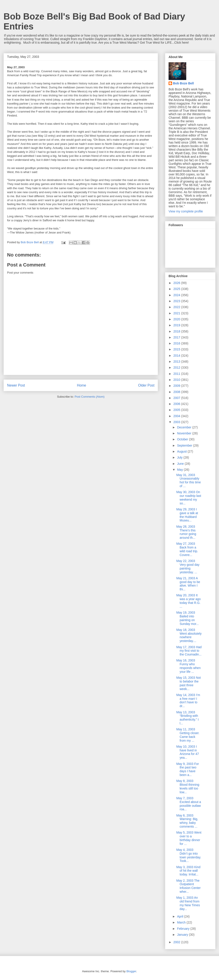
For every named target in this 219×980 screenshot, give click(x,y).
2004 (177, 416)
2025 (177, 289)
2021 (177, 313)
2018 (177, 331)
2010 (177, 380)
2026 (177, 283)
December (184, 427)
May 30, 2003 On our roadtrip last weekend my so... (189, 498)
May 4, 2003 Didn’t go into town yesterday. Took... (189, 855)
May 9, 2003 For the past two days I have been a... (188, 769)
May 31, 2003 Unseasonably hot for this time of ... (189, 480)
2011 (177, 374)
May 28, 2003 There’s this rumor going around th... (186, 532)
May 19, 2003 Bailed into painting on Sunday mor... (187, 618)
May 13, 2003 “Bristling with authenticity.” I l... (187, 718)
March (182, 922)
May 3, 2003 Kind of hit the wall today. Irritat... (188, 871)
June (181, 464)
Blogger (131, 971)
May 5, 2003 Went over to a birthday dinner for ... (189, 838)
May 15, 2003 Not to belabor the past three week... (189, 683)
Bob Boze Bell (183, 83)
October (183, 439)
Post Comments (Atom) (89, 397)
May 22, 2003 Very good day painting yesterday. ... (188, 566)
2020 (177, 319)
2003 (177, 422)
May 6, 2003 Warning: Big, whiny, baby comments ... (187, 821)
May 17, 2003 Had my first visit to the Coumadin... (189, 651)
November (184, 433)
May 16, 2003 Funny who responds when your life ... (188, 666)
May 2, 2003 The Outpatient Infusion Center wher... (188, 886)
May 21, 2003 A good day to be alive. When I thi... (188, 584)
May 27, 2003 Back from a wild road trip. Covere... (187, 549)
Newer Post (16, 385)
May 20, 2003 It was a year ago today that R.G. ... (188, 601)
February (184, 929)
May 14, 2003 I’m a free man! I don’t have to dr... (188, 700)
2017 (177, 337)
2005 (177, 410)
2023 (177, 301)
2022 (177, 307)
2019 (177, 325)
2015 (177, 349)
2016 (177, 343)
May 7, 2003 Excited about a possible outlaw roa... (189, 804)
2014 (177, 356)
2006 (177, 404)
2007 (177, 398)
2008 (177, 392)
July (180, 457)
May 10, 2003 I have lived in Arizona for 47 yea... (188, 752)
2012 (177, 367)
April (181, 916)
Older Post (146, 385)
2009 (177, 386)
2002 (177, 942)
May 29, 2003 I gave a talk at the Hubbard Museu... (187, 515)
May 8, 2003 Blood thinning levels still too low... (188, 786)
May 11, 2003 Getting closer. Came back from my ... (188, 735)
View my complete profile (186, 211)
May (180, 470)
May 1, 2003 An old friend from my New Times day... (188, 903)
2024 (177, 295)
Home (82, 385)
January (183, 935)
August (182, 451)
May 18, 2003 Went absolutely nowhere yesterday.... (189, 635)
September (185, 445)
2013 (177, 362)
